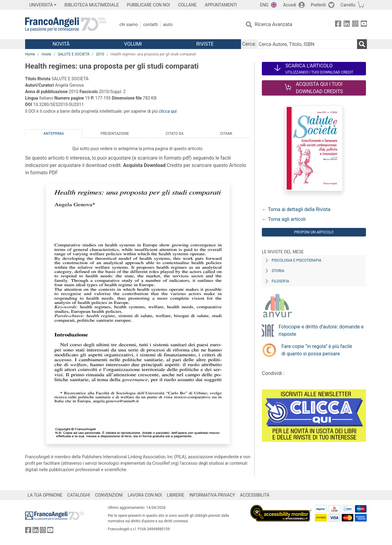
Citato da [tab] (175, 134)
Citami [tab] (226, 134)
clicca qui (168, 111)
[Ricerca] (362, 44)
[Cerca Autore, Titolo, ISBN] (307, 44)
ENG (264, 5)
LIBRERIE (176, 495)
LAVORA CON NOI (145, 495)
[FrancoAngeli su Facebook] (338, 25)
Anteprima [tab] (54, 134)
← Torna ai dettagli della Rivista (296, 209)
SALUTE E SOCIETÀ (73, 54)
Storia (278, 271)
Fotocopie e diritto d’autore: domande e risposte (321, 330)
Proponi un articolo (314, 232)
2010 (100, 54)
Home (30, 54)
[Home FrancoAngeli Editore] (66, 25)
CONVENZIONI (109, 495)
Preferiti (318, 5)
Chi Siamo (129, 25)
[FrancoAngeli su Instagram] (355, 25)
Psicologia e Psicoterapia (296, 260)
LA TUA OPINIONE (45, 495)
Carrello (348, 5)
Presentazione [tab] (115, 134)
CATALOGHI (79, 495)
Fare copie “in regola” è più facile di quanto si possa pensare (317, 350)
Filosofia (280, 281)
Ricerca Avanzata (274, 24)
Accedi (290, 5)
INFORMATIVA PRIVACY (212, 495)
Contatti (150, 25)
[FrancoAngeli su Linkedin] (347, 25)
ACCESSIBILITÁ (255, 495)
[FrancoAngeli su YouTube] (364, 25)
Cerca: (249, 44)
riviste (46, 54)
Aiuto (168, 25)
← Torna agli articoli (284, 219)
